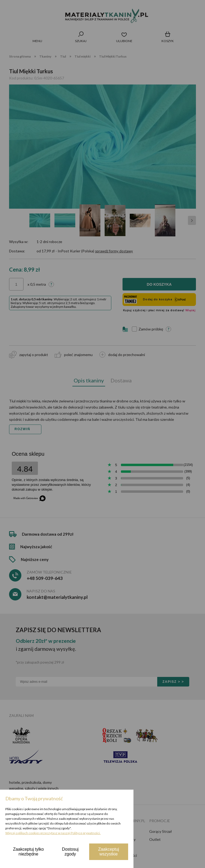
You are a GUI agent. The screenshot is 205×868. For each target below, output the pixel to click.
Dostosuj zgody (70, 852)
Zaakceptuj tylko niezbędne (29, 852)
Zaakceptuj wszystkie (109, 852)
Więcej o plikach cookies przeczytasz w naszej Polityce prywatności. (53, 833)
